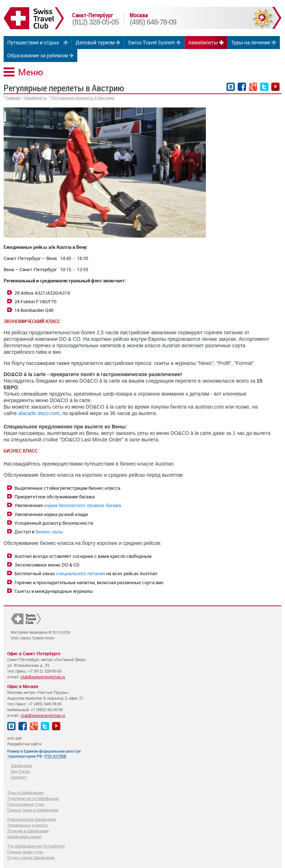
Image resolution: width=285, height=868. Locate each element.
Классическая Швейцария (32, 819)
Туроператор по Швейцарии (33, 798)
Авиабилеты (203, 42)
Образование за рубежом (38, 55)
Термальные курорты (28, 825)
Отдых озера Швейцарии (31, 857)
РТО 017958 (55, 756)
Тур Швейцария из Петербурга (36, 846)
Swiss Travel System (151, 42)
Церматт (19, 777)
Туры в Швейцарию (25, 792)
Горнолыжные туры (26, 804)
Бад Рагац (21, 771)
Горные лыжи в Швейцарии (33, 810)
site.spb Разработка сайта (24, 741)
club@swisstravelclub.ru (43, 677)
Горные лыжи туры (25, 852)
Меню (31, 72)
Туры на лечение (251, 42)
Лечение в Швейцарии (28, 831)
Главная (13, 98)
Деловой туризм (95, 42)
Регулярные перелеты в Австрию (83, 98)
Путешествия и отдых (33, 42)
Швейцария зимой (24, 836)
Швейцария (21, 765)
